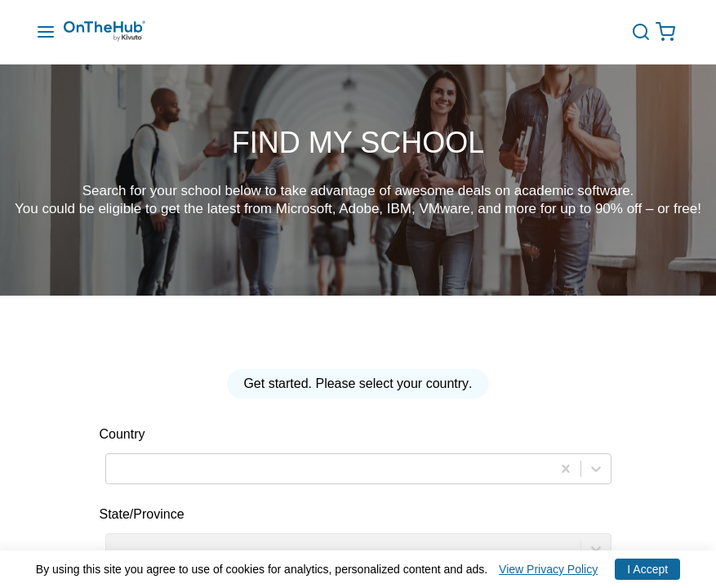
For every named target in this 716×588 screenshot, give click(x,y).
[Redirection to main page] (121, 32)
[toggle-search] (647, 32)
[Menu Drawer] (46, 32)
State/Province (142, 514)
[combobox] (116, 469)
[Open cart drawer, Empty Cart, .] (669, 32)
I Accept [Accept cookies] (647, 569)
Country (122, 434)
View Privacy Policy (548, 569)
